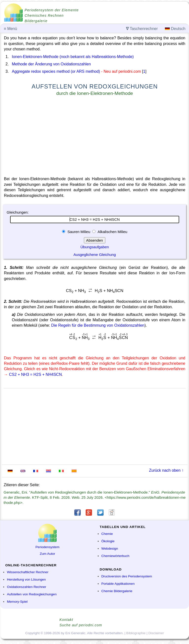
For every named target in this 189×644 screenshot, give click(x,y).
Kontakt (66, 620)
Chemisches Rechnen (44, 15)
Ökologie (108, 541)
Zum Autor (47, 554)
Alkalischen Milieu (112, 232)
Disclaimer (156, 633)
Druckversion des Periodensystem (127, 576)
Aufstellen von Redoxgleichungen (32, 594)
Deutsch (175, 29)
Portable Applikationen (118, 584)
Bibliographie (136, 633)
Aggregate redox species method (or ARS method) (56, 71)
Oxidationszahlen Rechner (26, 587)
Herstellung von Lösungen (26, 579)
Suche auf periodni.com (81, 625)
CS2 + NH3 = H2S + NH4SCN (35, 374)
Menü (11, 29)
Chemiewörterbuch (115, 556)
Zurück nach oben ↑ (166, 470)
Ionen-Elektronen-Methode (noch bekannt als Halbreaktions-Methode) (73, 57)
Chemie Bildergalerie (117, 591)
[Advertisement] (95, 137)
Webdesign (110, 549)
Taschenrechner (142, 29)
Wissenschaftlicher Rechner (28, 572)
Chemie (107, 534)
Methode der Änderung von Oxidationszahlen (51, 64)
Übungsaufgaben (95, 247)
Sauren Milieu (79, 232)
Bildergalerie (36, 21)
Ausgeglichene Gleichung (94, 255)
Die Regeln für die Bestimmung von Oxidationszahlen (98, 325)
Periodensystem (47, 547)
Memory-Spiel (17, 602)
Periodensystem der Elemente (52, 10)
